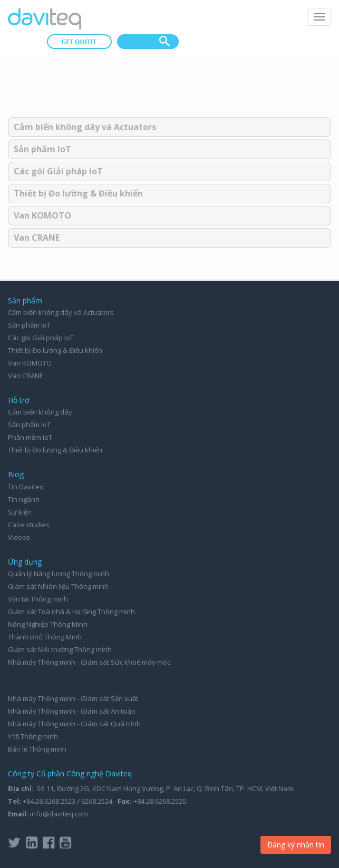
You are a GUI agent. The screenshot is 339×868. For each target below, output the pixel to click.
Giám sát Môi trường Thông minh (60, 649)
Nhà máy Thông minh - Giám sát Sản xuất (73, 698)
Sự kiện (20, 512)
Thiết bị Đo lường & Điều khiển (78, 193)
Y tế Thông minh (33, 736)
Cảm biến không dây (40, 412)
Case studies (29, 525)
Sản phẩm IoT (42, 149)
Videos (19, 537)
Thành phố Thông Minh (45, 637)
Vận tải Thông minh (38, 599)
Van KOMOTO (42, 215)
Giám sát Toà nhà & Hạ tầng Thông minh (71, 611)
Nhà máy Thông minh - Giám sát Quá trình (74, 724)
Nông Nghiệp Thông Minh (48, 624)
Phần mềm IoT (30, 437)
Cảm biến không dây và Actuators (85, 127)
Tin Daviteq (26, 487)
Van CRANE (37, 238)
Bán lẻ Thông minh (37, 749)
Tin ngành (24, 499)
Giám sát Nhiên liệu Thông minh (58, 586)
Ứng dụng (25, 562)
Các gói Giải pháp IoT (58, 171)
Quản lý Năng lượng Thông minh (59, 574)
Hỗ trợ (19, 400)
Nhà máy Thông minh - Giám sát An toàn (72, 711)
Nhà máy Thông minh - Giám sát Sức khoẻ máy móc (89, 662)
